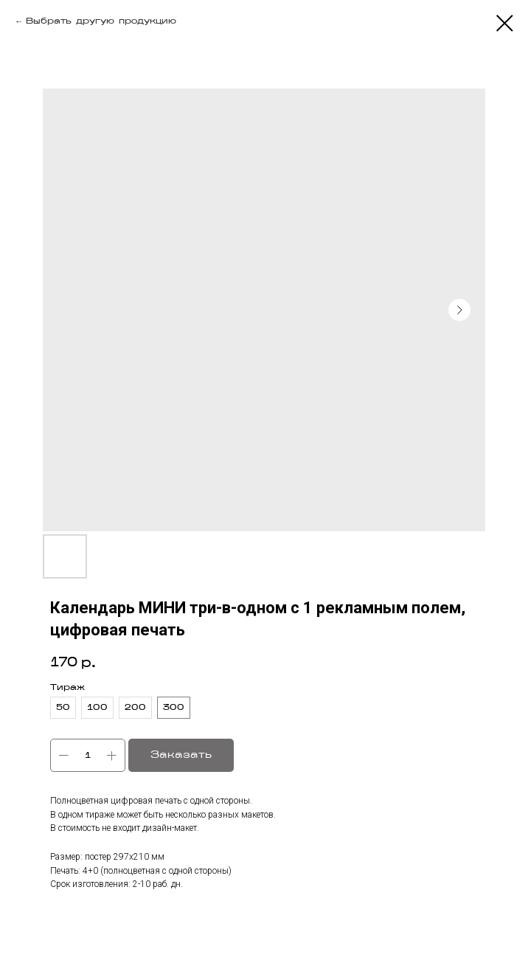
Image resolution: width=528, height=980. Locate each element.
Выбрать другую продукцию (101, 21)
